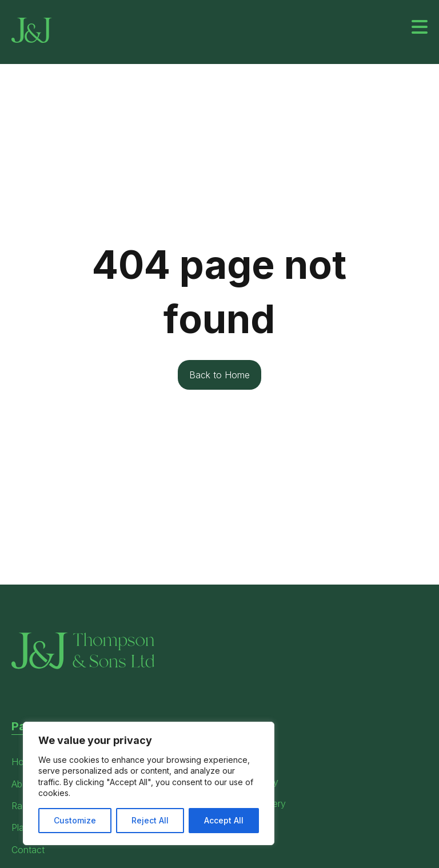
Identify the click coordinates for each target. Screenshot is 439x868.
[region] (149, 783)
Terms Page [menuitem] (244, 759)
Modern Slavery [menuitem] (253, 803)
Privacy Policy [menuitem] (249, 782)
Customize (75, 820)
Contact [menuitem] (28, 850)
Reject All (150, 820)
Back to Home (219, 375)
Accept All (224, 820)
